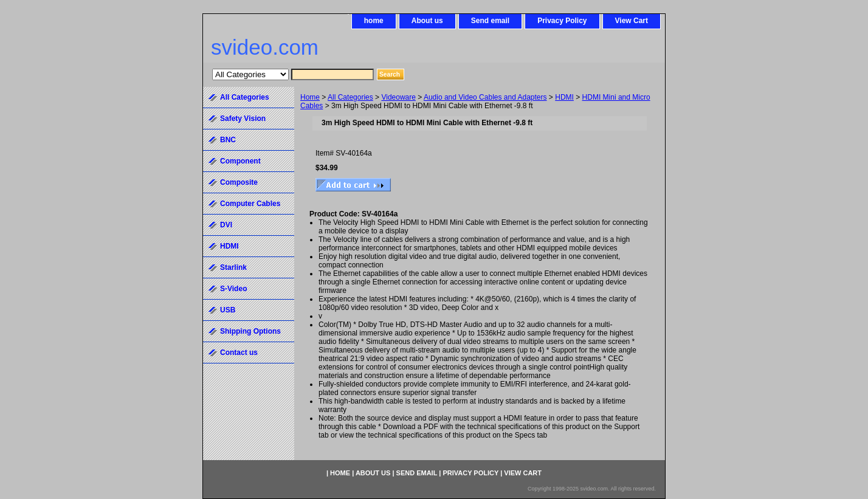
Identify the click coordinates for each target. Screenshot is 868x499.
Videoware (398, 97)
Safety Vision (243, 119)
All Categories (350, 97)
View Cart (632, 21)
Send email (490, 21)
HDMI (564, 97)
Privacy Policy (562, 21)
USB (228, 310)
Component (240, 161)
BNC (228, 140)
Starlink (233, 267)
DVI (226, 225)
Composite (239, 182)
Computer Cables (250, 204)
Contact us (239, 353)
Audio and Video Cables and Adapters (485, 97)
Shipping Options (250, 331)
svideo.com (265, 47)
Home (310, 97)
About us (427, 21)
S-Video (233, 289)
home (374, 21)
